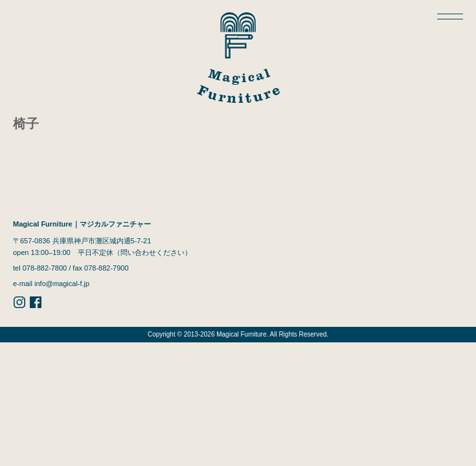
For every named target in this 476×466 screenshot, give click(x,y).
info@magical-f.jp (62, 283)
